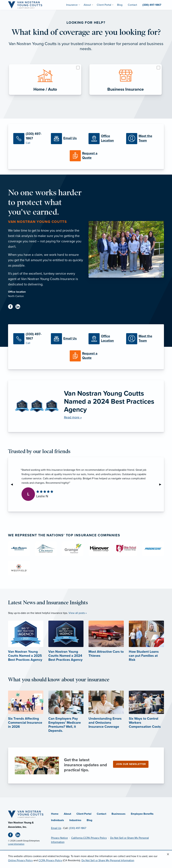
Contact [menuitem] (132, 5)
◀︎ (13, 484)
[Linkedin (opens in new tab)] (19, 307)
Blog (89, 820)
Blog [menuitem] (120, 5)
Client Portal (84, 814)
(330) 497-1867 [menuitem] (152, 5)
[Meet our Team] (142, 139)
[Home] (26, 814)
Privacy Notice (59, 838)
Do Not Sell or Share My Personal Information (108, 860)
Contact (101, 814)
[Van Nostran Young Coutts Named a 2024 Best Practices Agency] (86, 406)
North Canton (16, 296)
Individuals (58, 820)
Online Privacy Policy (20, 860)
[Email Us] (67, 139)
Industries (75, 820)
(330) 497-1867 (78, 828)
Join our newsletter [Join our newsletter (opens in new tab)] (131, 764)
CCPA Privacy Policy (50, 860)
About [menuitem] (87, 5)
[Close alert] (168, 854)
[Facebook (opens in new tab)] (12, 307)
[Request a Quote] (86, 156)
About (67, 814)
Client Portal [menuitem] (104, 5)
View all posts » (78, 613)
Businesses (119, 814)
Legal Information (16, 844)
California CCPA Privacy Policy (89, 838)
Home (55, 814)
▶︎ (162, 484)
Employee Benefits (142, 814)
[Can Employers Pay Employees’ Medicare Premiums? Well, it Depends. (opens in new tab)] (66, 717)
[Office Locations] (105, 139)
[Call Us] (30, 138)
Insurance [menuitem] (72, 5)
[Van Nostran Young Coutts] (25, 5)
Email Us (56, 828)
